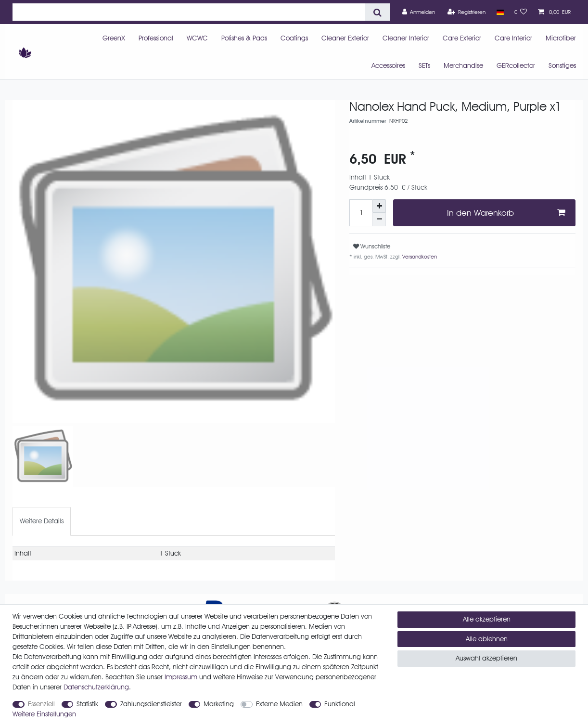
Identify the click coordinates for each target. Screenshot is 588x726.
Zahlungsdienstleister (151, 704)
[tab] (42, 521)
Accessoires (388, 65)
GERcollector (516, 65)
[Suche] (377, 12)
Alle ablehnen (487, 639)
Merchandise (463, 65)
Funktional (340, 704)
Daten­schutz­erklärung (96, 687)
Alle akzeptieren (487, 619)
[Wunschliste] (521, 12)
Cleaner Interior (406, 38)
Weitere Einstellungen (44, 714)
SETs (424, 65)
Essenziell (41, 704)
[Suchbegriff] (189, 12)
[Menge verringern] (379, 220)
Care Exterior (462, 38)
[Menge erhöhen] (379, 206)
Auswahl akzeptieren (486, 658)
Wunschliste (372, 246)
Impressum (181, 677)
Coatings (294, 38)
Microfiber (561, 38)
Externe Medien (279, 704)
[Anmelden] (419, 12)
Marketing (219, 704)
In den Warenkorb (506, 213)
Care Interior (513, 38)
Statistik (87, 704)
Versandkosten (419, 257)
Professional (156, 38)
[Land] (500, 12)
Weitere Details (42, 521)
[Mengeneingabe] (361, 213)
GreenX (114, 38)
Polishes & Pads (244, 38)
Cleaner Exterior (345, 38)
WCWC (197, 38)
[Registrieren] (467, 12)
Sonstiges (562, 65)
